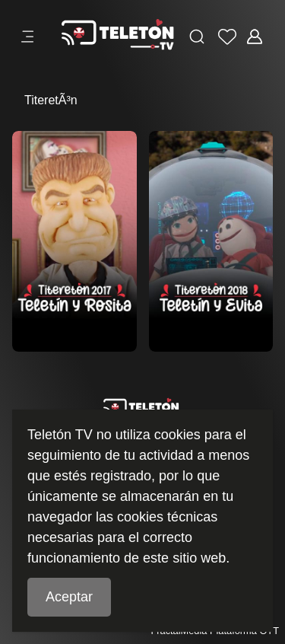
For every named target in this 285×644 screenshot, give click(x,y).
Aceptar (69, 597)
